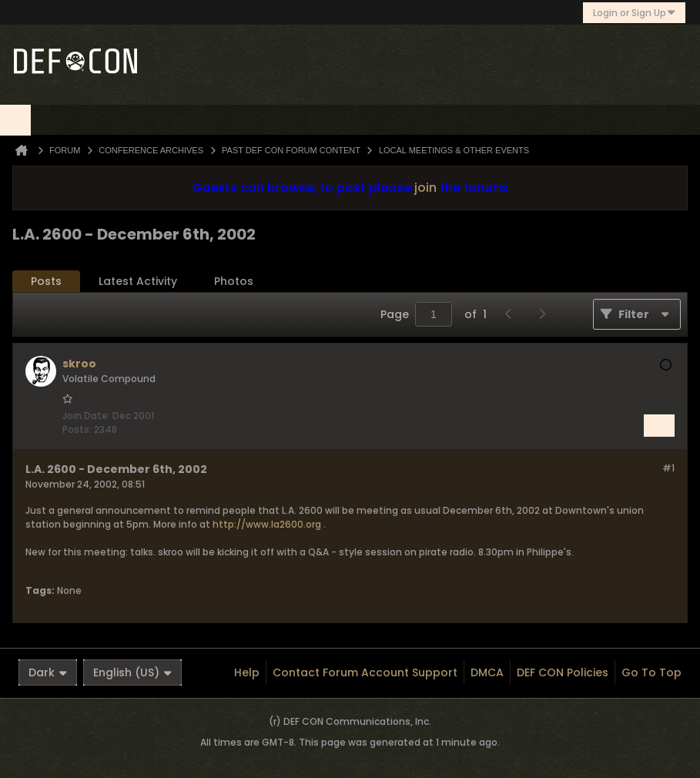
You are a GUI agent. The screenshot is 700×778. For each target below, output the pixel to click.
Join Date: (86, 416)
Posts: (77, 429)
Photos (234, 281)
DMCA (487, 672)
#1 (668, 468)
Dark (48, 672)
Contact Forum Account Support (365, 672)
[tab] (46, 282)
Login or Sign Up (634, 13)
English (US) (132, 672)
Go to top (651, 672)
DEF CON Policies (563, 672)
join (425, 188)
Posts (46, 281)
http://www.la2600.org (267, 524)
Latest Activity (138, 281)
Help (247, 672)
